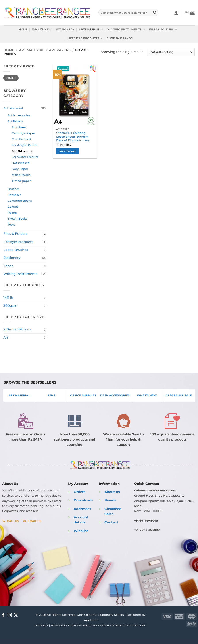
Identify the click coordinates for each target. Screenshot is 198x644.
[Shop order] (171, 52)
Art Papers (60, 50)
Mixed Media (21, 175)
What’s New (42, 30)
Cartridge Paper (23, 133)
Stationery (65, 30)
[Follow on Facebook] (3, 615)
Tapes (8, 266)
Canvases (14, 195)
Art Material (91, 30)
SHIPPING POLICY (81, 625)
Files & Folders (163, 30)
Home (23, 30)
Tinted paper (21, 181)
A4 (6, 337)
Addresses (82, 509)
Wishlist (81, 531)
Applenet (91, 620)
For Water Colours (25, 157)
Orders (79, 492)
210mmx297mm (17, 329)
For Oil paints (22, 151)
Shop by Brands (120, 38)
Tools (11, 224)
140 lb (8, 298)
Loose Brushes (16, 250)
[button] (190, 13)
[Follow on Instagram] (10, 615)
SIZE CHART (140, 625)
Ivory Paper (20, 169)
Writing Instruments (126, 30)
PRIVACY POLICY (60, 625)
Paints (12, 213)
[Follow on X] (16, 615)
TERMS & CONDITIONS (106, 625)
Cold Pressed (21, 139)
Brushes (14, 189)
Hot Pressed (21, 163)
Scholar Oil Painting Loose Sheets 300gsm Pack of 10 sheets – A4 (73, 137)
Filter (11, 78)
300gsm (10, 306)
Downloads (83, 500)
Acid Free (19, 127)
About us (112, 492)
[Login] (176, 13)
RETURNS (126, 625)
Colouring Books (20, 201)
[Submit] (155, 13)
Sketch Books (17, 218)
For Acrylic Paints (24, 145)
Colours (13, 207)
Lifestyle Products (85, 38)
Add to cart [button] (68, 151)
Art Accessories (19, 115)
